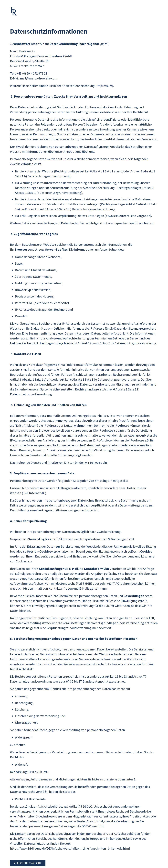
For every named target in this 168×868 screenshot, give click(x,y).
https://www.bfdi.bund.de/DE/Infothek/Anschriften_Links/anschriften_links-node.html (70, 848)
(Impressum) (104, 86)
